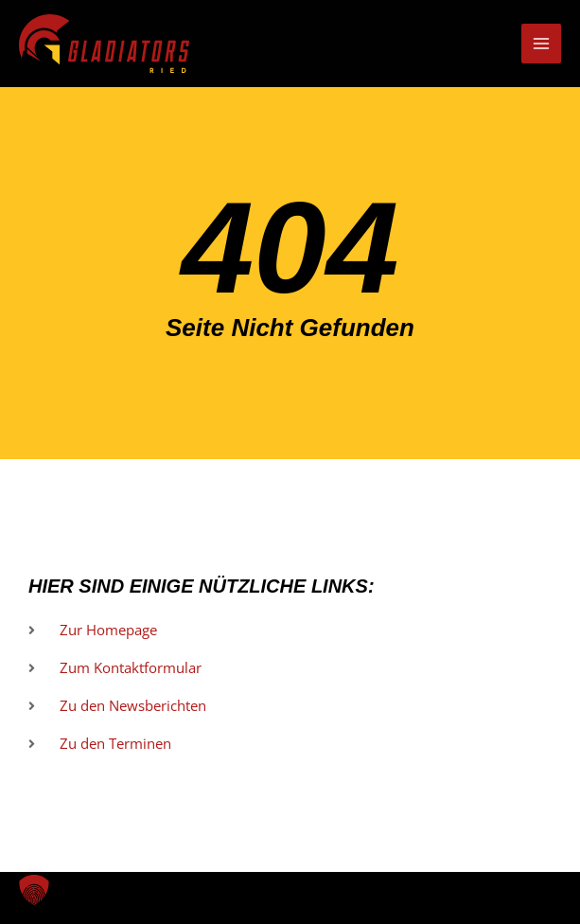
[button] (34, 890)
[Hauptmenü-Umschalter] (541, 44)
